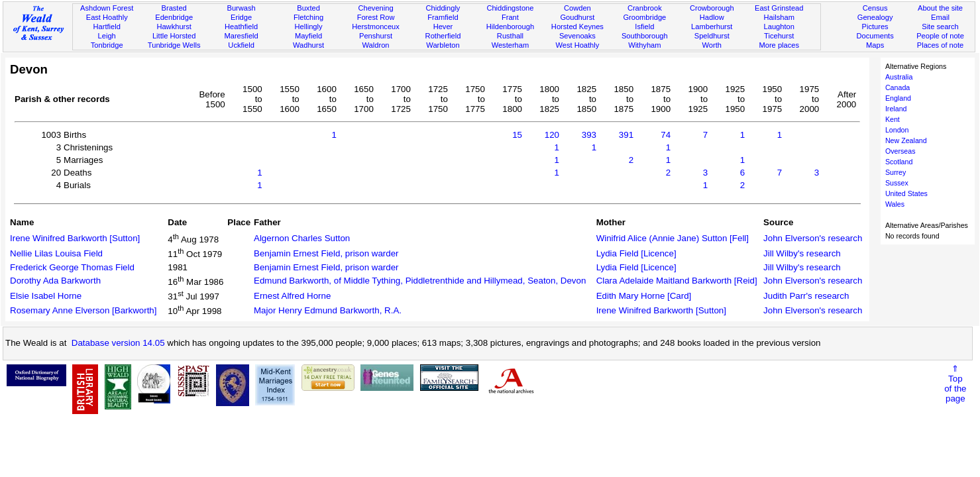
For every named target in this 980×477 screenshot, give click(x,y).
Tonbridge (107, 45)
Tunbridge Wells (174, 45)
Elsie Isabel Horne (46, 296)
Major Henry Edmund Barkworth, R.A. (328, 310)
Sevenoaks (577, 36)
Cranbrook (645, 8)
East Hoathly (107, 17)
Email (940, 17)
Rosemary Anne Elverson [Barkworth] (83, 310)
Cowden (577, 8)
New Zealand (906, 140)
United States (906, 193)
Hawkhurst (174, 26)
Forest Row (376, 17)
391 (626, 135)
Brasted (174, 8)
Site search (940, 26)
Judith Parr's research (806, 296)
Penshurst (376, 36)
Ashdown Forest (107, 8)
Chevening (375, 8)
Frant (510, 17)
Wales (895, 204)
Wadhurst (308, 45)
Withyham (644, 45)
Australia (899, 77)
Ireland (896, 109)
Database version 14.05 (118, 343)
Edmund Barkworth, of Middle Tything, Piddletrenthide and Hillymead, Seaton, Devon (420, 281)
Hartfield (107, 26)
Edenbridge (174, 17)
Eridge (241, 17)
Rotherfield (443, 36)
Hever (443, 26)
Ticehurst (779, 36)
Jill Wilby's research (802, 253)
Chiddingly (443, 8)
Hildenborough (510, 26)
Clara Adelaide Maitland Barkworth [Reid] (677, 281)
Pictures (875, 26)
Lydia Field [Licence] (636, 253)
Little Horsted (174, 36)
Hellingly (309, 26)
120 (552, 135)
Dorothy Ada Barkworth (55, 281)
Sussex (897, 183)
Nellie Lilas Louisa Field (56, 253)
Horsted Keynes (577, 26)
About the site (940, 8)
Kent (893, 119)
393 (589, 135)
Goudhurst (577, 17)
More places (779, 45)
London (897, 130)
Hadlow (712, 17)
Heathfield (241, 26)
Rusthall (510, 36)
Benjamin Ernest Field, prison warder (326, 253)
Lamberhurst (712, 26)
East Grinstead (779, 8)
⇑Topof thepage (955, 384)
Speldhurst (712, 36)
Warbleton (443, 45)
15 (517, 135)
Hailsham (779, 17)
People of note (940, 36)
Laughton (779, 26)
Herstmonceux (376, 26)
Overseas (900, 151)
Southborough (645, 36)
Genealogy (875, 17)
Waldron (376, 45)
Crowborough (712, 8)
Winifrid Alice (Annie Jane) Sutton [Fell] (673, 238)
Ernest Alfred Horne (292, 296)
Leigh (107, 36)
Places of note (940, 45)
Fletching (308, 17)
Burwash (242, 8)
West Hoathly (577, 45)
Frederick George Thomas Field (72, 267)
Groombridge (644, 17)
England (898, 98)
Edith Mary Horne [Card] (644, 296)
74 (666, 135)
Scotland (899, 162)
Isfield (644, 26)
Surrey (896, 172)
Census (875, 8)
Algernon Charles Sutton (302, 238)
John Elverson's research (813, 238)
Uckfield (241, 45)
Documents (875, 36)
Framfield (443, 17)
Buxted (308, 8)
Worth (712, 45)
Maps (875, 45)
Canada (898, 87)
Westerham (511, 45)
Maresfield (241, 36)
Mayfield (308, 36)
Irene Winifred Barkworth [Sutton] (75, 238)
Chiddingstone (510, 8)
